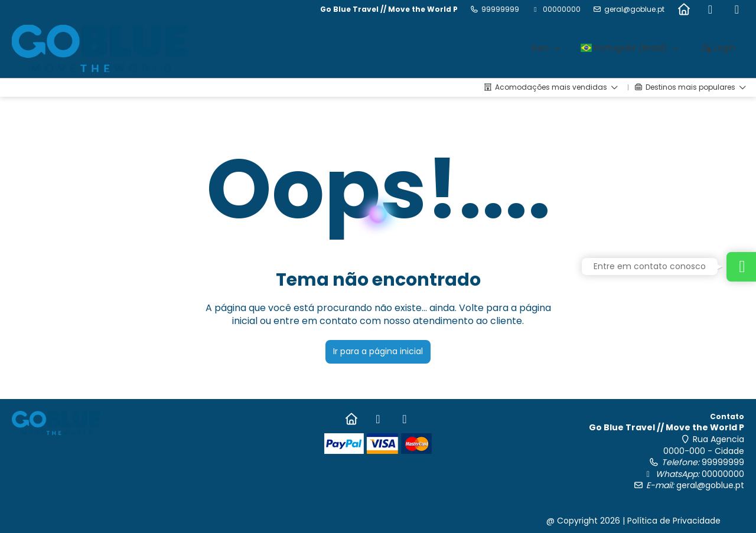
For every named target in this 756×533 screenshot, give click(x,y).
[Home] (684, 9)
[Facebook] (710, 9)
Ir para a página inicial (378, 351)
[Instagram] (737, 9)
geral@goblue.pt (634, 9)
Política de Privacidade (674, 521)
